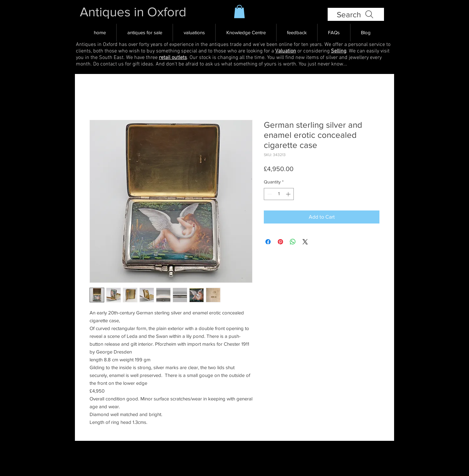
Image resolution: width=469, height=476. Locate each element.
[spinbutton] (279, 194)
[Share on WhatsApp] (293, 242)
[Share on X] (305, 242)
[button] (239, 12)
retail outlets (173, 58)
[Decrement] (269, 194)
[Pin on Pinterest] (280, 242)
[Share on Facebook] (268, 242)
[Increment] (289, 194)
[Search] (356, 14)
